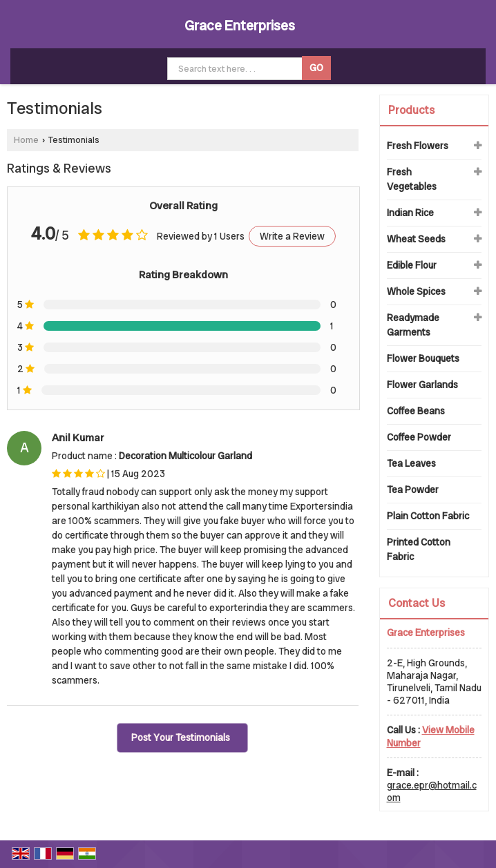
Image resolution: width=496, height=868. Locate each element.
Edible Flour (412, 265)
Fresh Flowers (418, 146)
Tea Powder (413, 490)
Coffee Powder (419, 437)
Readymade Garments (413, 325)
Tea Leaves (411, 463)
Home (26, 140)
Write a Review (292, 236)
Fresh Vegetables (412, 179)
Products (411, 110)
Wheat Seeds (416, 239)
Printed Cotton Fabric (419, 549)
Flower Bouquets (423, 358)
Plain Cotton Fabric (428, 516)
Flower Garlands (422, 385)
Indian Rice (410, 213)
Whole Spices (416, 291)
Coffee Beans (416, 411)
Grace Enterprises (240, 26)
